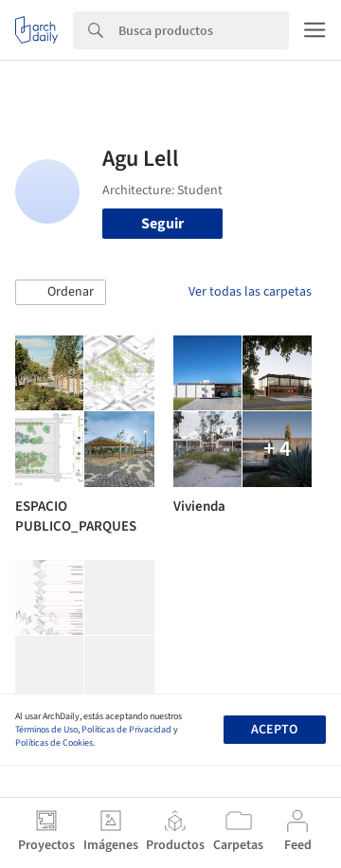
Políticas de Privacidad (126, 730)
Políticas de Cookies (54, 743)
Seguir (162, 224)
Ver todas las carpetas (250, 292)
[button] (61, 293)
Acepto (274, 730)
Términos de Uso (46, 730)
